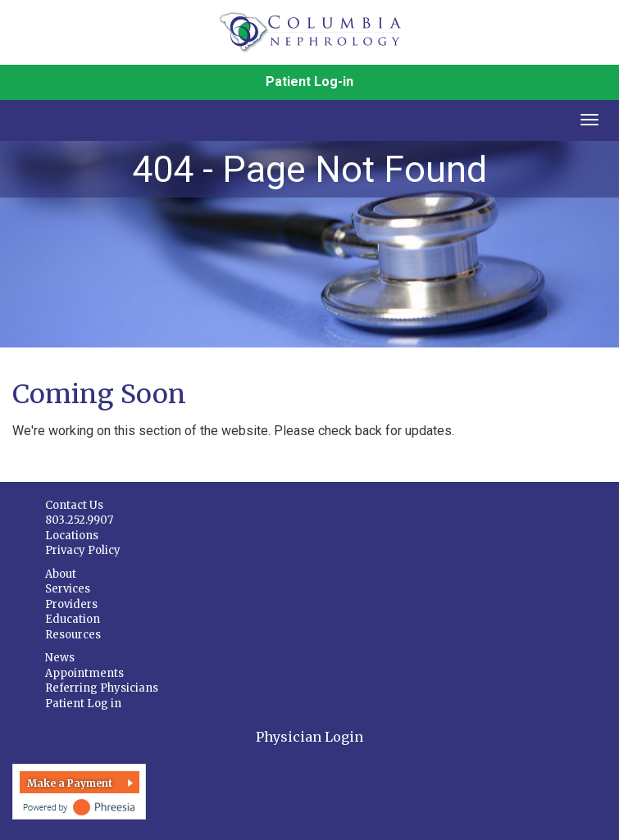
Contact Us (74, 505)
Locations (72, 536)
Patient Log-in (309, 82)
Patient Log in (83, 704)
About (61, 574)
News (60, 658)
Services (68, 589)
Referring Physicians (102, 688)
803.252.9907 (79, 520)
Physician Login (309, 737)
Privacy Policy (83, 550)
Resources (73, 635)
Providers (71, 604)
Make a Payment (70, 783)
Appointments (84, 673)
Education (73, 619)
